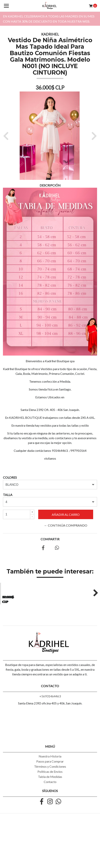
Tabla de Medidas (50, 822)
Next (94, 615)
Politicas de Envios (50, 817)
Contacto (50, 827)
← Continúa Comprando (66, 525)
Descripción (50, 185)
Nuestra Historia (50, 801)
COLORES (10, 477)
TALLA (8, 495)
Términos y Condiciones (50, 812)
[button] (7, 136)
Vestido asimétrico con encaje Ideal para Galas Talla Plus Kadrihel (25, 639)
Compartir (50, 539)
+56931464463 (50, 741)
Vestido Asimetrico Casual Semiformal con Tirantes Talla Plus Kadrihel (75, 641)
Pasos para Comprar (50, 806)
